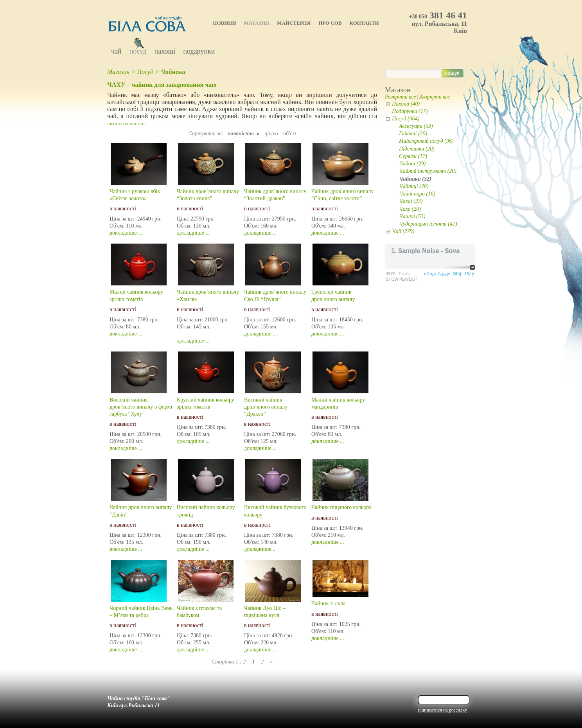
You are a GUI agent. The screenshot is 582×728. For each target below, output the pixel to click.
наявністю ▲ (244, 134)
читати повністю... (127, 123)
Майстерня (294, 23)
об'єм (289, 134)
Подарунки (199, 51)
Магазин (257, 23)
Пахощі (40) (406, 104)
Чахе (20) (410, 209)
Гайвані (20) (413, 134)
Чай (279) (403, 231)
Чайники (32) (415, 179)
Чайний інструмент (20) (428, 171)
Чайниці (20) (414, 186)
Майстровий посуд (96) (426, 141)
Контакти (364, 23)
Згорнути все (435, 97)
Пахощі (165, 51)
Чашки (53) (412, 216)
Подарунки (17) (410, 111)
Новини (224, 23)
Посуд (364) (406, 119)
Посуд (138, 51)
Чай (116, 51)
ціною (272, 134)
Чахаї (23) (411, 201)
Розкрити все (401, 97)
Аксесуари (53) (416, 126)
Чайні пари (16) (417, 194)
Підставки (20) (417, 149)
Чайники (173, 72)
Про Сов (330, 23)
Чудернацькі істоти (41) (428, 224)
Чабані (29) (412, 164)
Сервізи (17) (413, 156)
